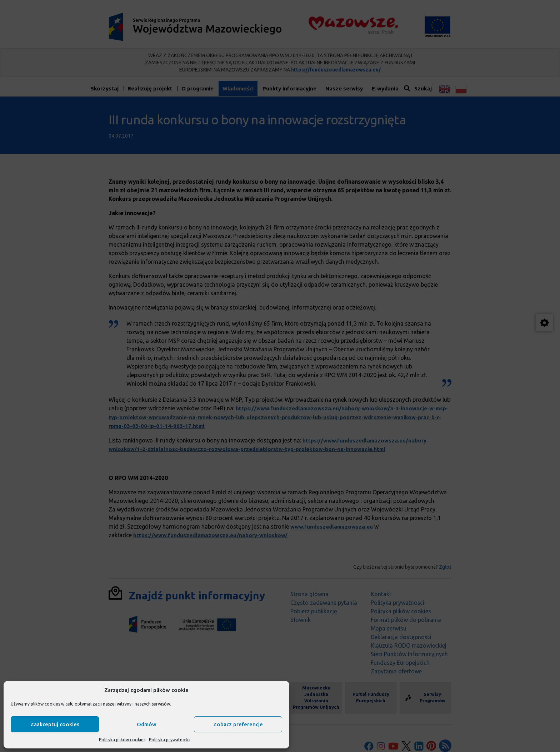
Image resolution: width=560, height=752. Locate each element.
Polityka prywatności (170, 740)
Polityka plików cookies (122, 740)
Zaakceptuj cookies (55, 724)
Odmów (147, 724)
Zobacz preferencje (238, 724)
